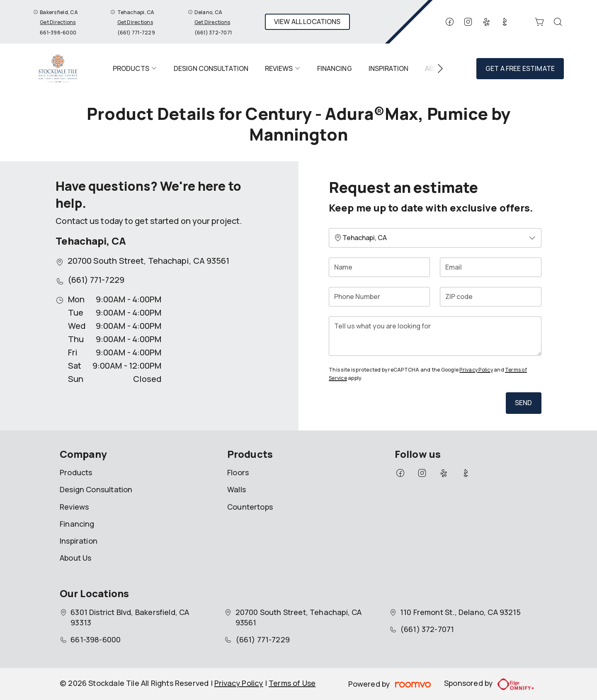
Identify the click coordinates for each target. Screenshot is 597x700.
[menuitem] (135, 68)
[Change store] (435, 238)
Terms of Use (292, 683)
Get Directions (58, 22)
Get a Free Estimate (520, 68)
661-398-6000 (58, 33)
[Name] (379, 267)
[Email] (490, 267)
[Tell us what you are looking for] (435, 336)
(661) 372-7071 (213, 33)
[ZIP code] (490, 297)
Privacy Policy (476, 370)
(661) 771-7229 (136, 33)
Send (524, 403)
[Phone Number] (379, 297)
